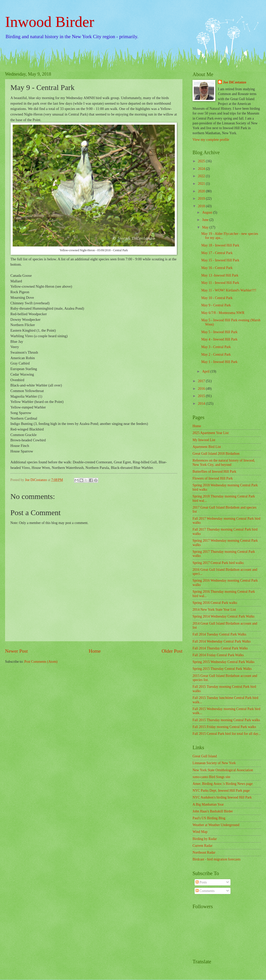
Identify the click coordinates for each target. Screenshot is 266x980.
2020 (202, 191)
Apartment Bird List (207, 447)
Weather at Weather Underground (216, 825)
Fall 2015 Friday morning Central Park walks (224, 727)
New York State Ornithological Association (223, 770)
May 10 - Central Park (217, 298)
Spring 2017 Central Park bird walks (218, 563)
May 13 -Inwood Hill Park (220, 275)
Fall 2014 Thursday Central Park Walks (220, 648)
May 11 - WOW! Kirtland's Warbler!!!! (229, 290)
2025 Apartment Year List (211, 433)
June (206, 220)
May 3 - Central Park (216, 347)
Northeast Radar (204, 852)
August (208, 212)
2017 (202, 381)
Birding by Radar (205, 839)
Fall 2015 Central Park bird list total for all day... (227, 734)
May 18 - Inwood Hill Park (220, 245)
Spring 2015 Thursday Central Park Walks (222, 669)
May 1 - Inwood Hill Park (219, 362)
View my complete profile (211, 140)
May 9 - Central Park (216, 305)
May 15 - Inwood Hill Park (220, 260)
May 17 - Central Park (217, 253)
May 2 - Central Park (216, 355)
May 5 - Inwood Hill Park (219, 332)
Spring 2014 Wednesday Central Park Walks (223, 616)
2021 (202, 184)
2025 (202, 161)
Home (95, 651)
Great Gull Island (205, 756)
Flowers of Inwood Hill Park (213, 478)
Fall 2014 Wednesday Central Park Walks (222, 641)
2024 (202, 169)
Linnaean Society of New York (214, 763)
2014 (202, 404)
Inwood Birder (50, 22)
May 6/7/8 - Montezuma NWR (223, 313)
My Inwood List (204, 440)
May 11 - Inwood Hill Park (220, 283)
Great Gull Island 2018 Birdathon (216, 454)
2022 (202, 176)
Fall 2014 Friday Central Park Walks (218, 655)
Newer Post (16, 651)
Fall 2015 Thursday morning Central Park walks (226, 720)
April (206, 371)
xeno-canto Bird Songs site (211, 777)
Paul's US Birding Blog (209, 818)
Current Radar (203, 846)
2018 (202, 206)
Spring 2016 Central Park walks (215, 603)
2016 (202, 389)
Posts (201, 882)
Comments (205, 891)
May (206, 227)
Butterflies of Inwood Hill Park (214, 472)
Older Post (172, 651)
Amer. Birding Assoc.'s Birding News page (223, 784)
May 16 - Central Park (217, 268)
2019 (202, 199)
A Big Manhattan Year (208, 804)
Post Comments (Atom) (41, 662)
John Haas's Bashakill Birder (213, 811)
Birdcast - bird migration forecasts (216, 859)
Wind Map (200, 832)
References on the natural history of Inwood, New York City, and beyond (224, 463)
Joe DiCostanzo (235, 82)
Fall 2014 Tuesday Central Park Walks (219, 634)
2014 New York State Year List (214, 610)
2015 (202, 396)
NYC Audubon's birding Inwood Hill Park (222, 797)
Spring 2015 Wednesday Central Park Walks (223, 662)
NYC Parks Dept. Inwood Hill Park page (221, 791)
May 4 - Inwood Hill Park (219, 339)
